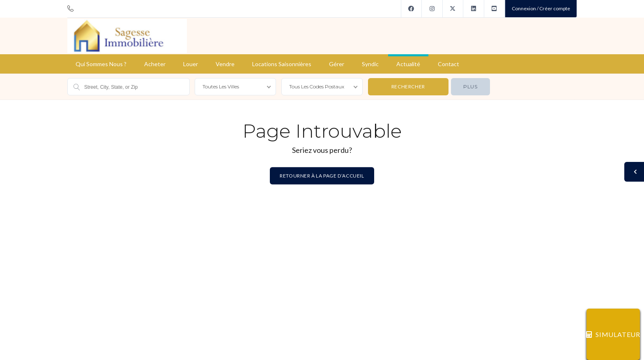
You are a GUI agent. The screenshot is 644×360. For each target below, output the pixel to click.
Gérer (337, 64)
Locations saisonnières (282, 64)
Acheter (155, 64)
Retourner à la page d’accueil (322, 175)
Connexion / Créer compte (541, 8)
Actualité (408, 64)
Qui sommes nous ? (101, 64)
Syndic (370, 64)
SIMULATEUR (613, 334)
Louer (191, 64)
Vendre (225, 64)
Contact (448, 64)
